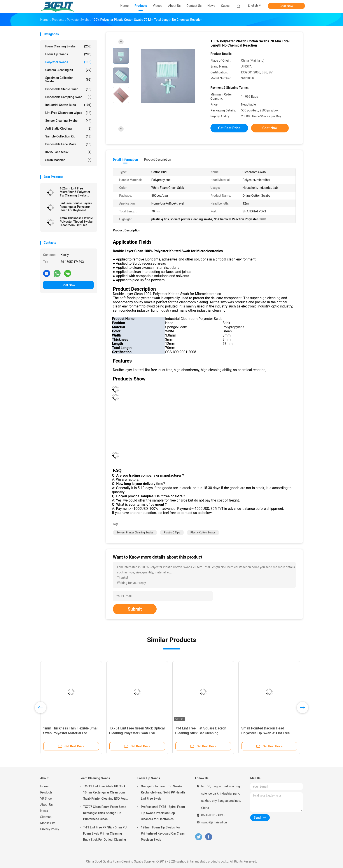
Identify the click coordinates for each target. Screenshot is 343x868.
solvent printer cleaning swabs (135, 533)
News (44, 811)
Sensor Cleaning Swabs (68, 121)
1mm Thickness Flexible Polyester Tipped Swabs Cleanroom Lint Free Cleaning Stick (76, 222)
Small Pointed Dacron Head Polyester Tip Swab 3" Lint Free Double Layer (265, 733)
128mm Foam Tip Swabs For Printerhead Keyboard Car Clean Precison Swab (163, 833)
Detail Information (125, 160)
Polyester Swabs (68, 62)
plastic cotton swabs (203, 533)
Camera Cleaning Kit (68, 70)
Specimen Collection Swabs (68, 80)
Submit (135, 609)
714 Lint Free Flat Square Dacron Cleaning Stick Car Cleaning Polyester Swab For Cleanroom (201, 733)
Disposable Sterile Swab (68, 89)
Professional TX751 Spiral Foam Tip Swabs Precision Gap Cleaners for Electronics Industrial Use (163, 814)
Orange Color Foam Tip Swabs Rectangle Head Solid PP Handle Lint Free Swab (163, 792)
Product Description (157, 160)
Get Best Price (229, 128)
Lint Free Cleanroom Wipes (68, 113)
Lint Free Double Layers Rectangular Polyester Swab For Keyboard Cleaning (76, 207)
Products (46, 792)
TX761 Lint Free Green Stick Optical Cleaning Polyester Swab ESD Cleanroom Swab (137, 733)
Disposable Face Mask (68, 144)
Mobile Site (48, 823)
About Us (46, 805)
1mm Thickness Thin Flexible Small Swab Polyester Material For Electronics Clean (71, 733)
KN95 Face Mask (68, 152)
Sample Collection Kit (68, 136)
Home (44, 786)
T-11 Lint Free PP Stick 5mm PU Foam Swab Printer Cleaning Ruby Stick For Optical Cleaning (105, 833)
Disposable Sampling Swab (68, 97)
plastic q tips (172, 533)
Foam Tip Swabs (68, 54)
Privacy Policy (50, 829)
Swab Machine (68, 160)
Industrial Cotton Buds (68, 105)
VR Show (46, 799)
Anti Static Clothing (68, 128)
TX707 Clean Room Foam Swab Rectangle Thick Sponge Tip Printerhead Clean (105, 813)
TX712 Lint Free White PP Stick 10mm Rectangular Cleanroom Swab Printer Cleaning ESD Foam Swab (106, 793)
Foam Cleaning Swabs (68, 46)
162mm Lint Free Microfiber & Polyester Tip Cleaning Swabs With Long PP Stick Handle (75, 192)
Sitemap (46, 817)
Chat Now (286, 6)
